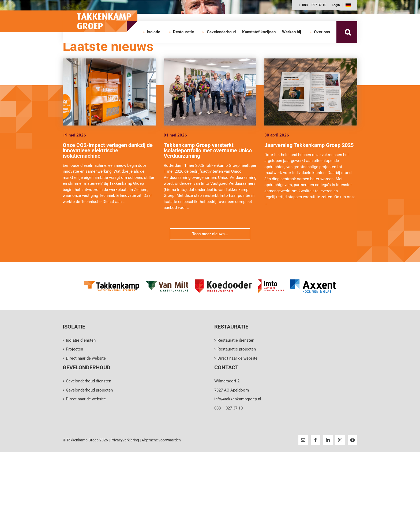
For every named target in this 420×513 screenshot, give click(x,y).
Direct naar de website (86, 358)
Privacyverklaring (125, 440)
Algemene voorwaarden (161, 440)
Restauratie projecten (237, 349)
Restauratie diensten (236, 340)
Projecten (74, 349)
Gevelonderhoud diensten (89, 381)
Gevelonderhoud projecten (89, 390)
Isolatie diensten (81, 340)
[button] (348, 32)
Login (336, 5)
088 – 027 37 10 (312, 5)
